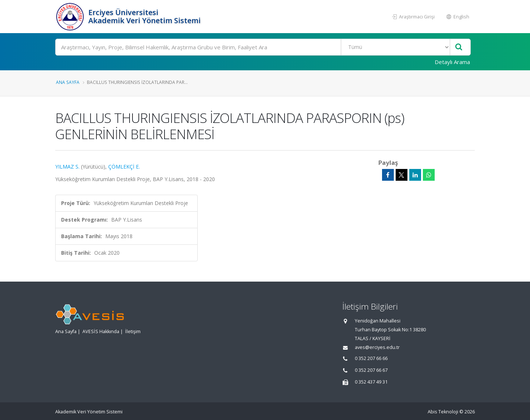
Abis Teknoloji (443, 412)
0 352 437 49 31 (371, 382)
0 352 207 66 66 (371, 358)
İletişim (133, 331)
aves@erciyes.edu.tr (377, 347)
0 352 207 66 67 (371, 370)
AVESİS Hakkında (101, 331)
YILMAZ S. (67, 167)
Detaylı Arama (452, 62)
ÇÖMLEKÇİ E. (124, 167)
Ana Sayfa (68, 82)
